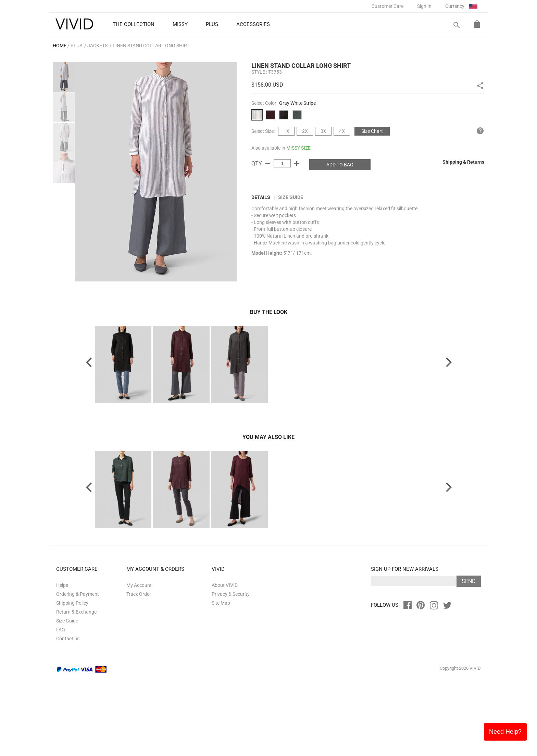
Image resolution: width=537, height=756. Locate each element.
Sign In (424, 6)
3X (323, 131)
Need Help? (505, 732)
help (480, 131)
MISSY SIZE (298, 148)
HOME (60, 46)
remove (268, 163)
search (456, 25)
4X (342, 131)
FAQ (61, 709)
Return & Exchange (76, 691)
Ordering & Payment (78, 673)
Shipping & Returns (463, 162)
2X (305, 131)
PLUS (76, 46)
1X (286, 131)
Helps (62, 664)
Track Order (139, 673)
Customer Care (388, 6)
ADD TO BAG (340, 165)
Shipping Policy (72, 682)
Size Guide (291, 197)
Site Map (221, 682)
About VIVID (225, 664)
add (297, 163)
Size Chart (372, 131)
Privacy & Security (231, 673)
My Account (139, 664)
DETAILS (261, 197)
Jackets (97, 46)
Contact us (68, 718)
